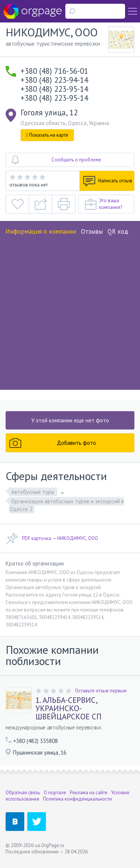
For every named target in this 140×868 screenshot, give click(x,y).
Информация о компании (41, 231)
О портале (55, 793)
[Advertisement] (70, 310)
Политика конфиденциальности (77, 799)
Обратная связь (23, 793)
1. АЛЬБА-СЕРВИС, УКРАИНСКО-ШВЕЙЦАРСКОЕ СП (69, 708)
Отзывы (92, 231)
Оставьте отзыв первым (101, 691)
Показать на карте (47, 135)
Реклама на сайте (89, 793)
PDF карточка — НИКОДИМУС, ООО (52, 538)
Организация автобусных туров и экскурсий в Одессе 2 (67, 505)
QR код (118, 231)
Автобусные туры (33, 492)
